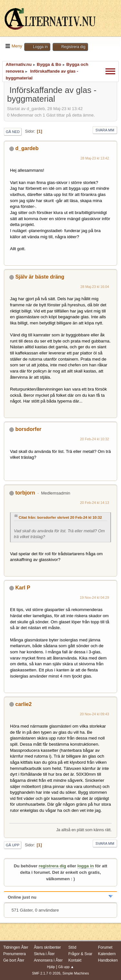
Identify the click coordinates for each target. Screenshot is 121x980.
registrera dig (52, 866)
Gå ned (13, 132)
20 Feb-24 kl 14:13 (95, 503)
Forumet (105, 947)
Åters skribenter (47, 947)
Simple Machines (76, 973)
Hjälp (51, 967)
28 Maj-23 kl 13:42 (95, 158)
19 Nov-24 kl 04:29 (95, 597)
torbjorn (25, 493)
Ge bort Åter (14, 960)
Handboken (108, 960)
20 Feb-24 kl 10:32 (95, 439)
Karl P (23, 588)
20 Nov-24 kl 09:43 (95, 714)
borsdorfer (28, 429)
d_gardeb (27, 148)
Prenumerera (15, 954)
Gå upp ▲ (66, 967)
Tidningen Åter (16, 947)
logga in (86, 866)
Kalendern (107, 954)
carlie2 (23, 704)
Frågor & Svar (81, 954)
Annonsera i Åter (48, 960)
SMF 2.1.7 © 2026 (46, 973)
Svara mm (105, 130)
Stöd (72, 947)
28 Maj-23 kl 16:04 (95, 287)
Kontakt (75, 960)
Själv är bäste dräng (40, 277)
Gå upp (13, 845)
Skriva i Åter (44, 954)
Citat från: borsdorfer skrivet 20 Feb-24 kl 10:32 (60, 517)
